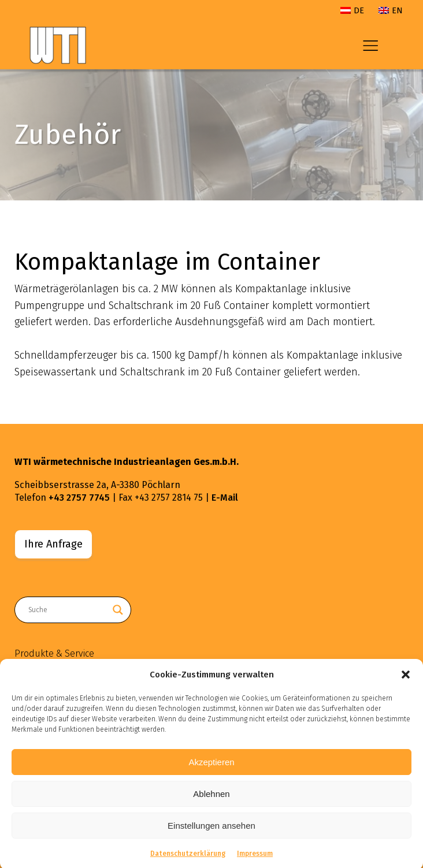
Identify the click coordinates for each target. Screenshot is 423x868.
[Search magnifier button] (118, 610)
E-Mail (225, 498)
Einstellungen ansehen (211, 831)
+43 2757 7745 (79, 498)
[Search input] (68, 610)
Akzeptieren (211, 767)
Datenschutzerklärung (188, 859)
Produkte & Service (54, 653)
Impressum (255, 859)
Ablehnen (211, 799)
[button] (406, 680)
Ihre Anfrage (53, 544)
